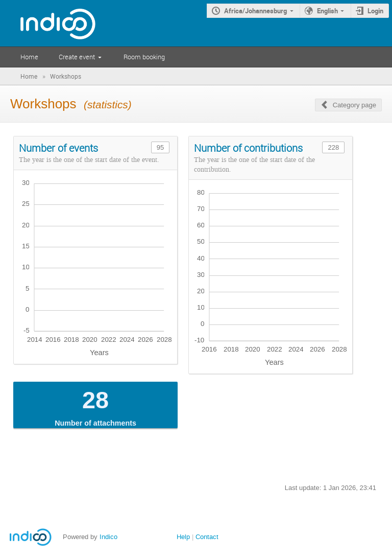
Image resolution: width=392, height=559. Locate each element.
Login (375, 11)
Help (183, 537)
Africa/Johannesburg (255, 11)
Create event (77, 57)
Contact (207, 537)
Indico (108, 537)
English (327, 11)
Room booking (144, 57)
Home (29, 57)
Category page (354, 105)
